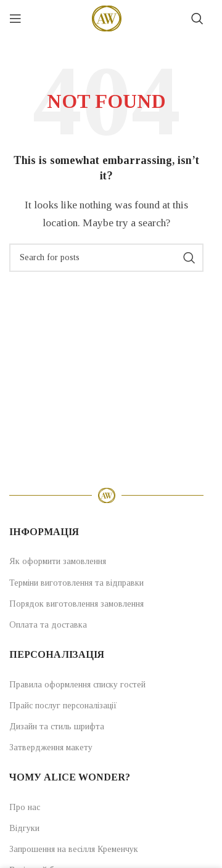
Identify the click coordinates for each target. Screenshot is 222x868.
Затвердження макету (51, 747)
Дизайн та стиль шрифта (57, 727)
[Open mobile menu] (15, 18)
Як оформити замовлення (58, 561)
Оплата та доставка (48, 625)
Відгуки (24, 828)
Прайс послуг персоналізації (63, 706)
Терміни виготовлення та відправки (76, 583)
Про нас (25, 807)
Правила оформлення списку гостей (77, 685)
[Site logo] (107, 18)
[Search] (197, 18)
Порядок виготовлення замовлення (76, 604)
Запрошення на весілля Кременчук (74, 849)
